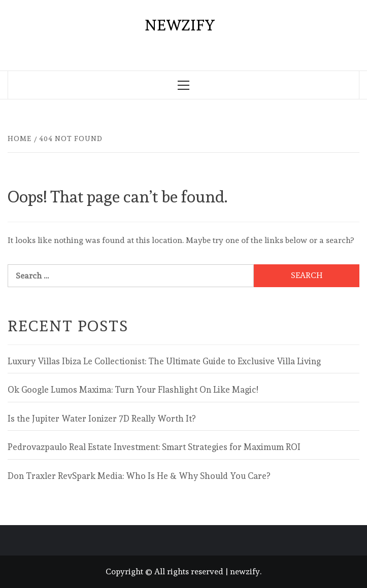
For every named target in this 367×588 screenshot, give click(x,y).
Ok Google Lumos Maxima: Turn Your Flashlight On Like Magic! (133, 390)
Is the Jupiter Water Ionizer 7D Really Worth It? (102, 419)
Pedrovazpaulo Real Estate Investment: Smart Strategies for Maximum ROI (154, 447)
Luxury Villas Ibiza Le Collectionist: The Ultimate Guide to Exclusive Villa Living (164, 361)
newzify (180, 25)
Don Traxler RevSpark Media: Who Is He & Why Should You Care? (139, 476)
